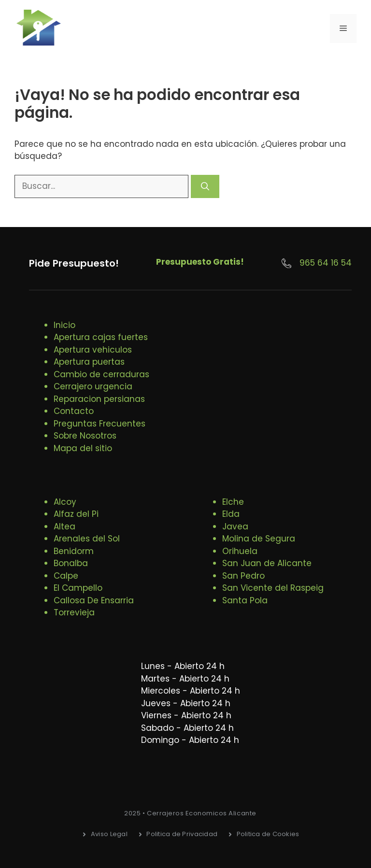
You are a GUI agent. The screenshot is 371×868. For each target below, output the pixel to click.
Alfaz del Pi (76, 514)
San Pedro (243, 576)
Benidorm (74, 551)
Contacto (74, 411)
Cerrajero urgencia (93, 386)
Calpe (66, 576)
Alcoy (65, 502)
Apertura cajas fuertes (101, 337)
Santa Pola (245, 600)
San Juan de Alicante (267, 563)
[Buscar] (205, 186)
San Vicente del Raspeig (273, 588)
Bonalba (71, 563)
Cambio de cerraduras (101, 374)
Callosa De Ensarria (94, 600)
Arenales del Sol (87, 539)
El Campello (78, 588)
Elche (233, 502)
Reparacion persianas (99, 399)
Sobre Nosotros (85, 436)
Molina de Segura (259, 539)
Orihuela (240, 551)
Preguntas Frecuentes (100, 424)
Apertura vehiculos (93, 350)
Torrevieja (74, 612)
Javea (235, 526)
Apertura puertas (89, 362)
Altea (64, 526)
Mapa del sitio (83, 448)
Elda (231, 514)
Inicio (64, 325)
